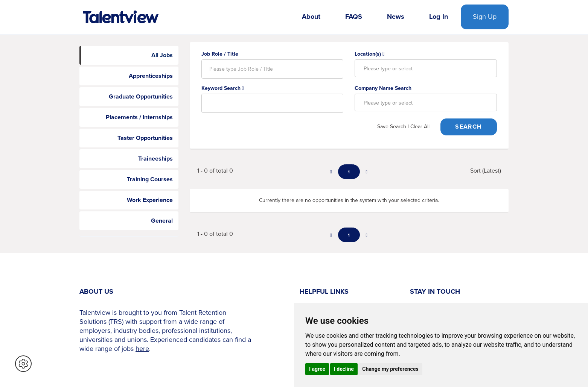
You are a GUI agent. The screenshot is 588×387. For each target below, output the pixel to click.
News (396, 17)
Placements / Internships (139, 117)
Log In (439, 17)
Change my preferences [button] (390, 369)
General (162, 221)
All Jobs (162, 55)
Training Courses (150, 179)
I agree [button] (317, 369)
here (142, 349)
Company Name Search (383, 88)
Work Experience (150, 200)
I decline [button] (344, 369)
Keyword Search (223, 88)
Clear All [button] (420, 127)
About (311, 17)
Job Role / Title (220, 54)
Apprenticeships (151, 76)
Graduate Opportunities (141, 96)
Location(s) (369, 54)
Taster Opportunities (145, 138)
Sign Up (485, 17)
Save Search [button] (392, 127)
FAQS (354, 17)
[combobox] (426, 68)
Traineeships (155, 159)
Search (468, 127)
